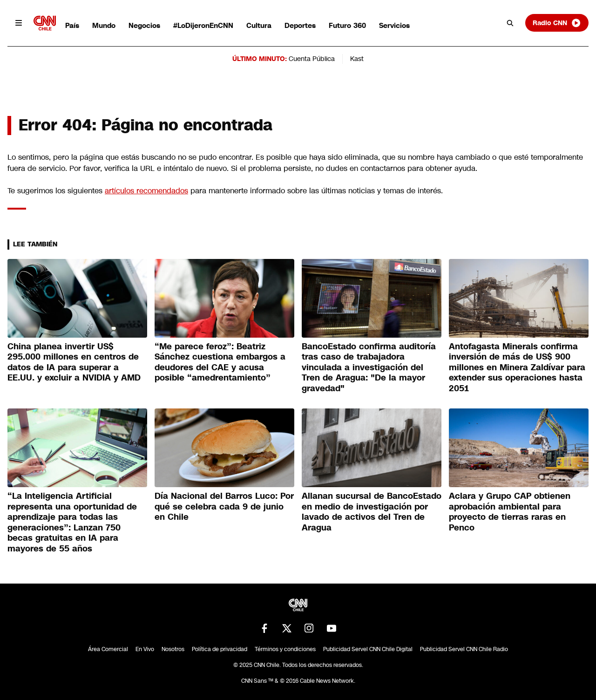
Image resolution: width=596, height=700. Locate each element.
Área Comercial (108, 649)
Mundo (104, 25)
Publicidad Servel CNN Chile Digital (368, 649)
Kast (357, 59)
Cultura (259, 25)
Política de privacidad (220, 649)
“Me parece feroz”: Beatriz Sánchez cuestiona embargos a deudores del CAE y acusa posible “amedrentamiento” (220, 362)
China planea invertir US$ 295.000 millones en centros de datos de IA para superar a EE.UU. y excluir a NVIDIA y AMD (74, 362)
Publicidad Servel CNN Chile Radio (464, 649)
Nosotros (173, 649)
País (72, 25)
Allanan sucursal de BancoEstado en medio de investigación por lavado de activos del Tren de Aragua (372, 512)
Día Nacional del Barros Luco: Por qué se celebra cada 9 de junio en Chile (224, 506)
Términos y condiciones (285, 649)
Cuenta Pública (312, 59)
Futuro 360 (347, 25)
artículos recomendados (146, 191)
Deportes (300, 25)
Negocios (144, 25)
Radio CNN (557, 23)
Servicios (394, 25)
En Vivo (145, 649)
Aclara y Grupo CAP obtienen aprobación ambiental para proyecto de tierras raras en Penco (510, 512)
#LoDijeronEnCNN (203, 25)
